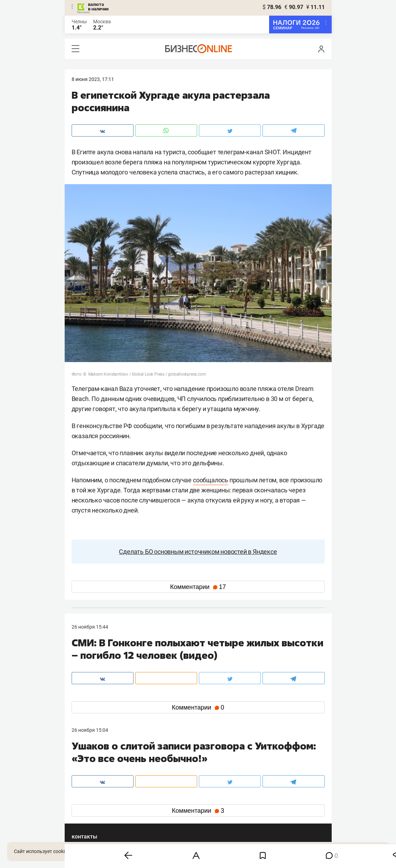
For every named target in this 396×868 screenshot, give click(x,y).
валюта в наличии (98, 7)
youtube (87, 820)
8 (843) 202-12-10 (91, 765)
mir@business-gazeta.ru (182, 773)
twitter (211, 798)
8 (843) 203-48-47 (175, 765)
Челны (79, 22)
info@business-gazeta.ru (99, 773)
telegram (87, 809)
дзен (209, 809)
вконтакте (90, 798)
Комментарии (198, 587)
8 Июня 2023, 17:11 (93, 79)
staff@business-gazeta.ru (268, 765)
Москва (102, 22)
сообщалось (211, 480)
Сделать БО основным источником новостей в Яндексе (198, 552)
